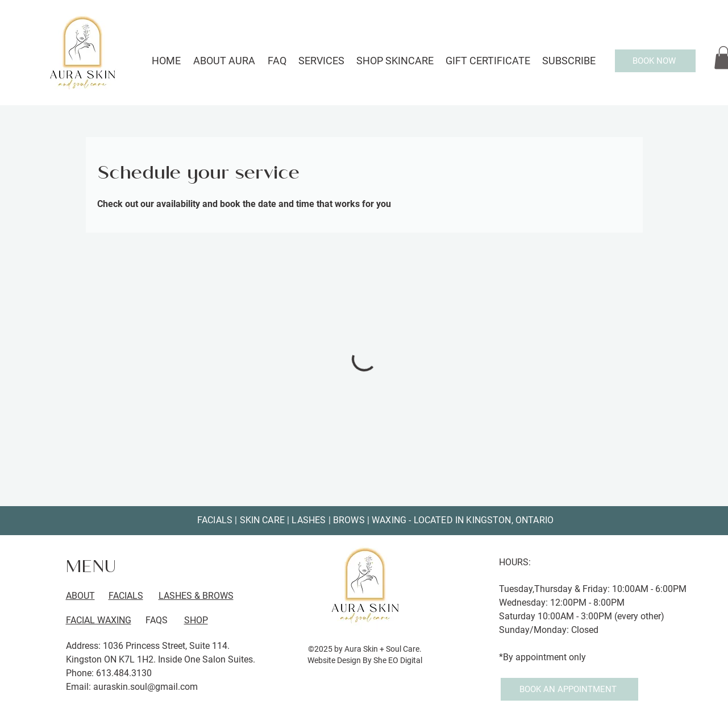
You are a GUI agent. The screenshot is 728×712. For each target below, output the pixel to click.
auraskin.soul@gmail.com (145, 687)
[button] (322, 61)
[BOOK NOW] (655, 61)
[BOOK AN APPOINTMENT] (569, 689)
